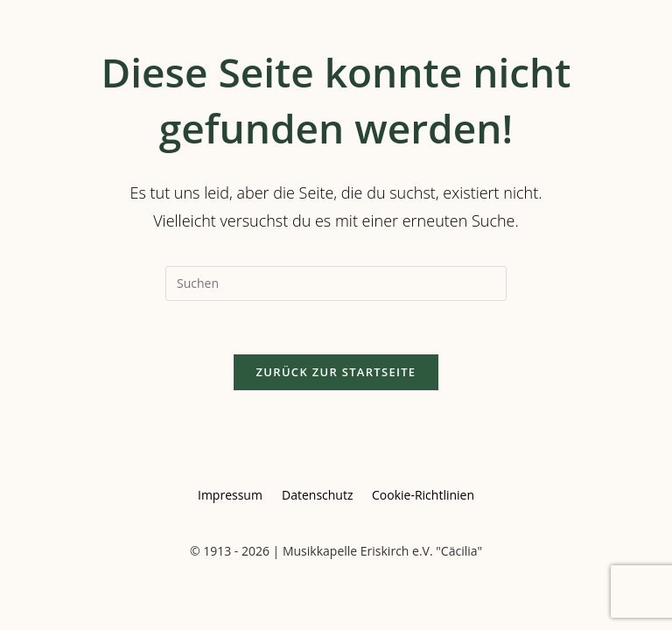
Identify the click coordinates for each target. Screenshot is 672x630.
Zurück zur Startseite (336, 372)
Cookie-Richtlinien (423, 495)
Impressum (230, 495)
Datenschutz (317, 495)
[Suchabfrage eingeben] (336, 283)
